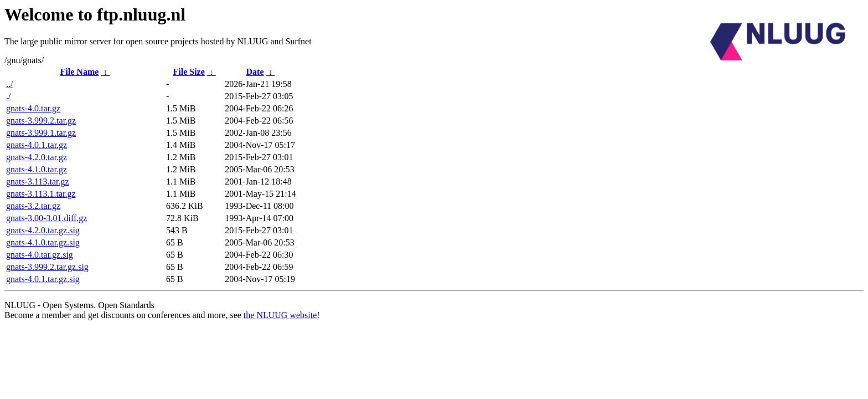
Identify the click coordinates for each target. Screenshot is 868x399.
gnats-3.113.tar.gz (38, 181)
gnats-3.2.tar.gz (33, 206)
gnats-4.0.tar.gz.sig (40, 255)
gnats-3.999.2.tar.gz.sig (47, 267)
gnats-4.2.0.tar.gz (37, 157)
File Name (80, 72)
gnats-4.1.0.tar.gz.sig (43, 242)
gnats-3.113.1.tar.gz (41, 194)
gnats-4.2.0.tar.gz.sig (43, 230)
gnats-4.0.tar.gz (33, 108)
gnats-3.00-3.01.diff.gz (46, 218)
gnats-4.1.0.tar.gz (37, 169)
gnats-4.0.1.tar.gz (37, 145)
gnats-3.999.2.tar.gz (41, 121)
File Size (188, 72)
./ (8, 96)
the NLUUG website (280, 315)
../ (9, 84)
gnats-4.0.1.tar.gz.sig (43, 279)
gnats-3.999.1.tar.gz (41, 133)
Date (255, 72)
